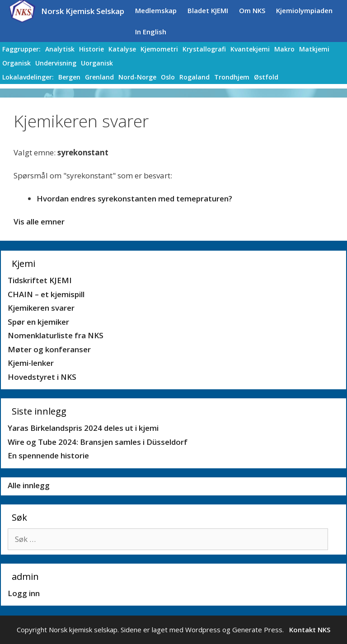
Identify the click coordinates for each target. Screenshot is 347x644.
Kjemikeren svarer (41, 308)
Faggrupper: (21, 49)
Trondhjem (232, 77)
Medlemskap (156, 10)
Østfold (266, 77)
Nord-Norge (137, 77)
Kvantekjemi (250, 49)
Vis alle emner (39, 222)
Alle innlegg (29, 485)
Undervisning (56, 63)
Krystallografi (204, 49)
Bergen (69, 77)
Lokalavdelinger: (28, 77)
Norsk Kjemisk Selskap (83, 11)
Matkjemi (314, 49)
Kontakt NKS (310, 630)
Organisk (16, 63)
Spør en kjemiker (38, 322)
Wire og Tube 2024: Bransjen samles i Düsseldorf (98, 442)
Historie (91, 49)
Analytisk (60, 49)
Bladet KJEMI (208, 10)
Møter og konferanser (49, 349)
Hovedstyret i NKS (42, 377)
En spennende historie (48, 455)
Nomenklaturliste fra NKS (56, 335)
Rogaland (195, 77)
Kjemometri (159, 49)
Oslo (168, 77)
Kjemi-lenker (31, 363)
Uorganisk (97, 63)
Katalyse (122, 49)
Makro (284, 49)
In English (151, 32)
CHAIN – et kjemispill (46, 294)
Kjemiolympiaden (304, 10)
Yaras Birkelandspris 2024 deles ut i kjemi (83, 428)
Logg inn (24, 593)
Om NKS (252, 10)
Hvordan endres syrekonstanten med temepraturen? (134, 198)
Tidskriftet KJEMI (40, 280)
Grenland (99, 77)
